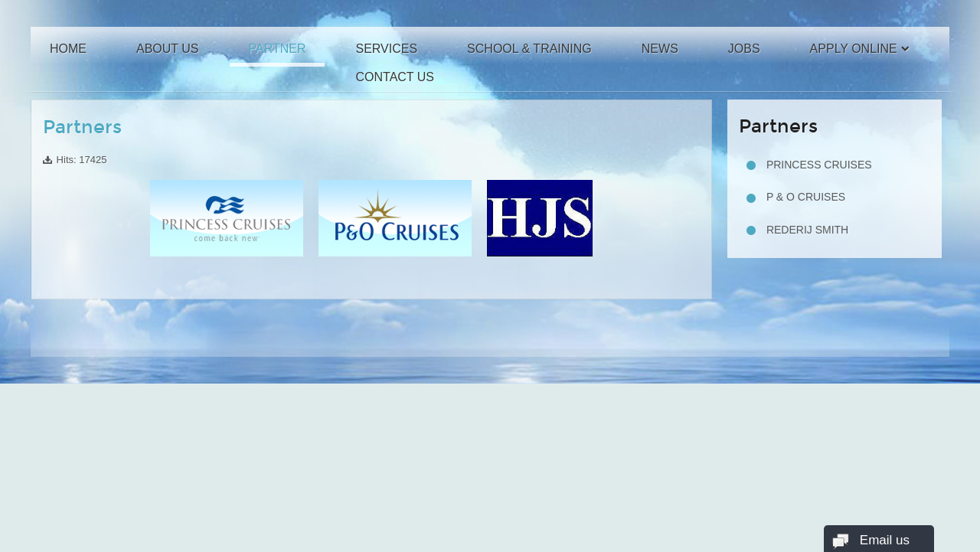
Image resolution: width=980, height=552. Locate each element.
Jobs (744, 49)
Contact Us (395, 77)
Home (68, 49)
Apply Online (854, 49)
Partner (278, 49)
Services (386, 49)
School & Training (529, 49)
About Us (168, 49)
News (660, 49)
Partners (82, 127)
